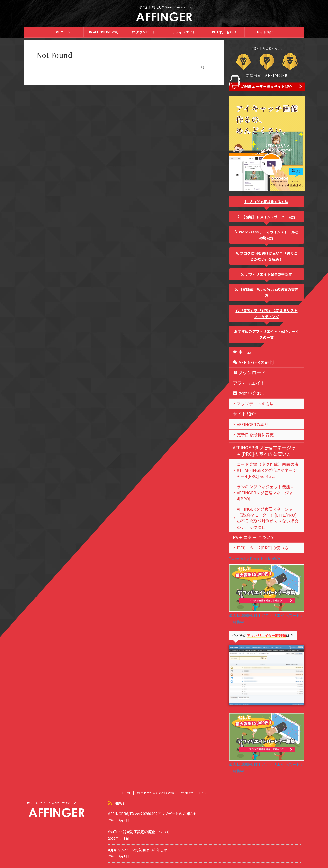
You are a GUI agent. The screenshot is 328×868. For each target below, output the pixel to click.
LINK (203, 781)
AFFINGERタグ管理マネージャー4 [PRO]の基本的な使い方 (261, 451)
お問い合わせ (224, 32)
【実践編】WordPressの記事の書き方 (269, 292)
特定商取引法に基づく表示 (156, 781)
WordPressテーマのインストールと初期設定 (269, 235)
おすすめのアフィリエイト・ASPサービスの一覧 (266, 334)
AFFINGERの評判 (103, 32)
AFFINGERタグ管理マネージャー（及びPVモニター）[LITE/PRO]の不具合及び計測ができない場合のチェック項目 (268, 509)
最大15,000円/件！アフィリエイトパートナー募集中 (267, 603)
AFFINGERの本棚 (249, 424)
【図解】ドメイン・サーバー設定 (269, 217)
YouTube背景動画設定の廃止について (139, 820)
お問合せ (187, 781)
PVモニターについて (250, 525)
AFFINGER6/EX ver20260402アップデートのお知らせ (153, 801)
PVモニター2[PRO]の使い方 (257, 535)
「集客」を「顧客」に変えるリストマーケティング (269, 314)
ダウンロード (144, 32)
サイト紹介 (265, 32)
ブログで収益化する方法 (269, 202)
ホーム (63, 32)
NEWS (119, 791)
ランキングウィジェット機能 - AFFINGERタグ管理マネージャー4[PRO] (267, 489)
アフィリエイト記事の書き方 (269, 274)
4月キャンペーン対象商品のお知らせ (138, 838)
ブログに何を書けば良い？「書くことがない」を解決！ (269, 256)
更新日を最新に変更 (251, 435)
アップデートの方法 (251, 404)
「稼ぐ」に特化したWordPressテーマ (50, 791)
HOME (127, 781)
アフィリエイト (184, 32)
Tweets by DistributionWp (255, 546)
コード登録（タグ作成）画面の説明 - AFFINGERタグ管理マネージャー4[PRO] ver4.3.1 (266, 470)
